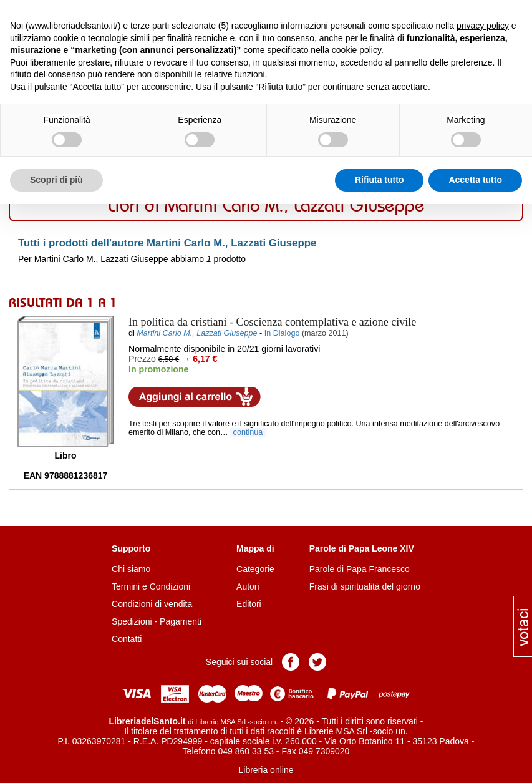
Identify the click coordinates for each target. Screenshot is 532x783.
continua (248, 432)
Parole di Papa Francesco (360, 569)
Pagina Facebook (291, 662)
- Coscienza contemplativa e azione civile (272, 322)
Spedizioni (132, 621)
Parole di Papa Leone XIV (362, 548)
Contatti (127, 639)
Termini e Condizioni (151, 586)
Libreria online (266, 770)
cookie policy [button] (356, 50)
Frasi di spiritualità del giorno (365, 586)
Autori (248, 586)
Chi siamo (131, 569)
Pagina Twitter (317, 662)
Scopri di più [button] (56, 180)
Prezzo (142, 359)
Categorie (255, 569)
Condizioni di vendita (152, 604)
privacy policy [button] (483, 26)
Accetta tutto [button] (475, 180)
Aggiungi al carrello (195, 397)
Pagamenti (181, 621)
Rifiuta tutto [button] (380, 180)
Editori (249, 604)
